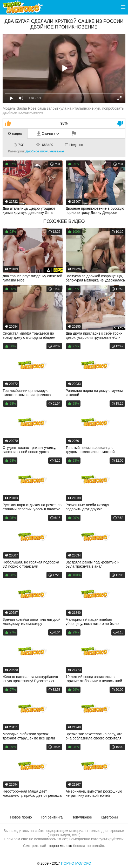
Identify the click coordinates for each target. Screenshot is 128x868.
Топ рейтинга (52, 817)
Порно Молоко (76, 863)
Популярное (82, 817)
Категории (109, 817)
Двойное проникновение (45, 151)
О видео (15, 133)
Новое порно (21, 817)
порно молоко (60, 846)
